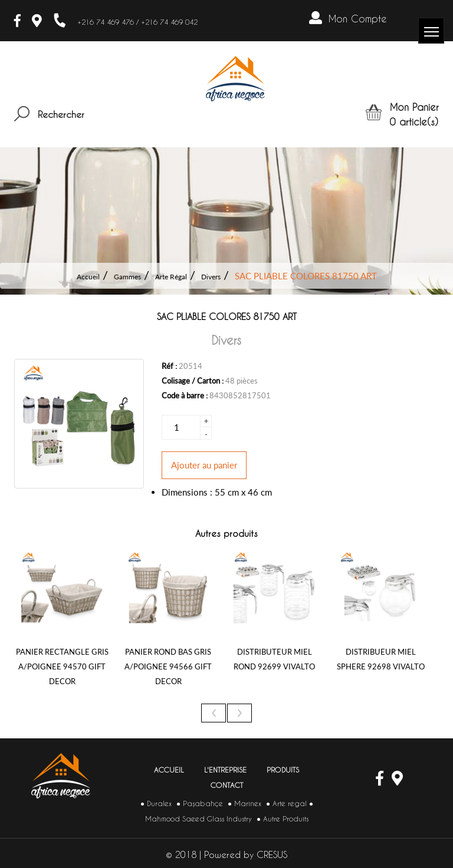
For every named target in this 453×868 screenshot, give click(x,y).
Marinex (248, 803)
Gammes (127, 277)
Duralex (159, 803)
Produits (283, 770)
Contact (227, 785)
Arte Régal (171, 277)
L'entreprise (225, 770)
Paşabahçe (203, 803)
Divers (211, 277)
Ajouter (204, 465)
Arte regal (290, 803)
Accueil (88, 277)
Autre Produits (286, 819)
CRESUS (272, 855)
